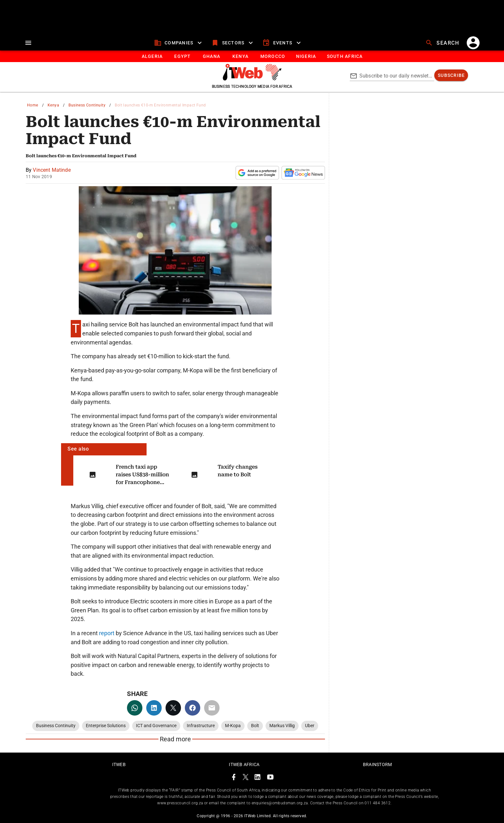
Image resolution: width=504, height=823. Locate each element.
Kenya (53, 105)
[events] (282, 43)
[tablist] (252, 56)
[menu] (28, 43)
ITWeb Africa (244, 764)
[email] (212, 708)
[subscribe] (451, 75)
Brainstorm (378, 764)
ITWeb (119, 764)
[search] (443, 43)
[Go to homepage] (252, 79)
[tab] (152, 56)
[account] (473, 43)
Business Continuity (87, 105)
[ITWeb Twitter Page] (246, 778)
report (107, 633)
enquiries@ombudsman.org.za (280, 803)
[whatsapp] (135, 708)
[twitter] (173, 708)
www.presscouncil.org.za (180, 803)
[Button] (344, 56)
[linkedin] (154, 708)
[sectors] (233, 43)
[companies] (179, 43)
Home (33, 105)
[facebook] (193, 708)
